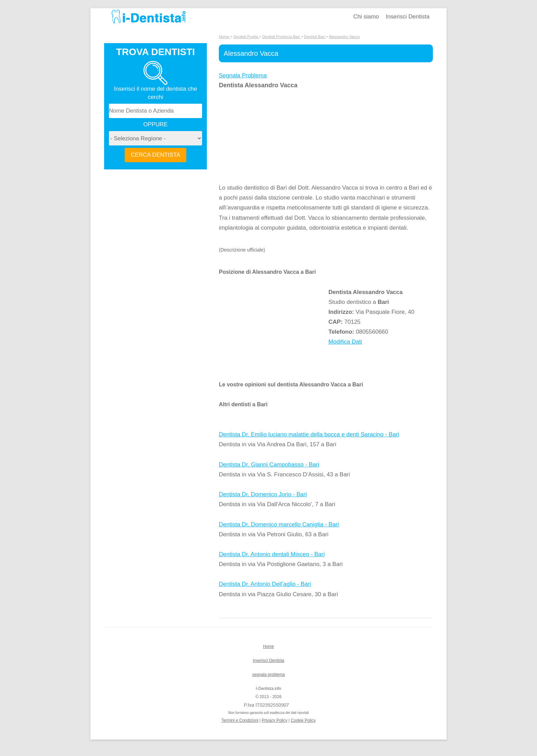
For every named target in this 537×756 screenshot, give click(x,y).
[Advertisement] (274, 137)
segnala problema (268, 675)
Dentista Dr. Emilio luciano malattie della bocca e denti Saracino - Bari (309, 434)
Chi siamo (366, 17)
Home (268, 646)
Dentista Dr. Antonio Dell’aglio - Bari (265, 584)
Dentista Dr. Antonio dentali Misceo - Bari (272, 554)
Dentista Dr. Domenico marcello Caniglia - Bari (279, 524)
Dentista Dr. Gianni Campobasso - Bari (269, 465)
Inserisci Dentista (408, 17)
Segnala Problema (243, 75)
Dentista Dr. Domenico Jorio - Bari (263, 494)
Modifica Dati (345, 342)
